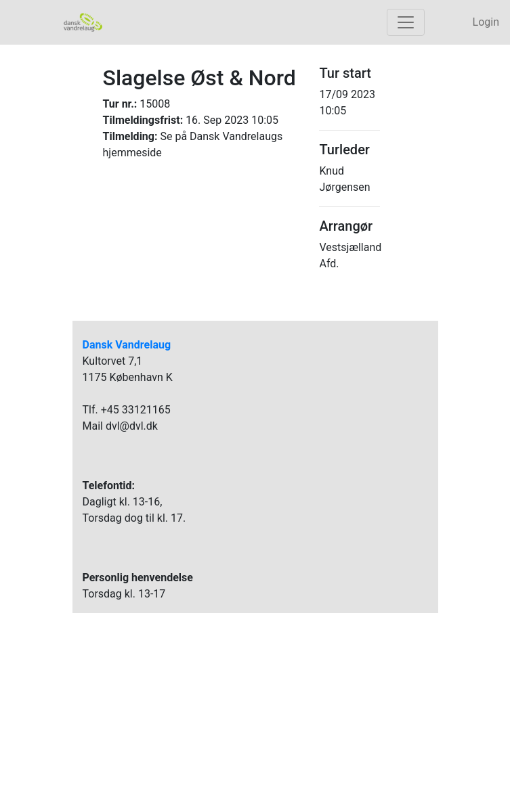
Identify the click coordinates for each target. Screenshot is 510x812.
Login (486, 22)
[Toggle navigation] (406, 22)
